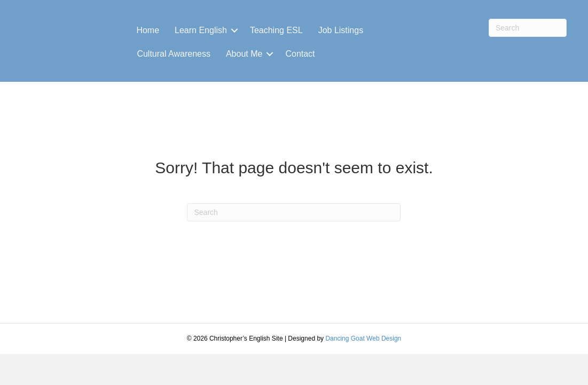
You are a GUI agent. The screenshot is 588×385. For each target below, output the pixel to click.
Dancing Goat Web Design (363, 338)
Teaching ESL (276, 30)
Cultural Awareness (174, 54)
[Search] (528, 28)
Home (148, 30)
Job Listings (341, 30)
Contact (300, 54)
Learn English (201, 30)
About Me (244, 54)
